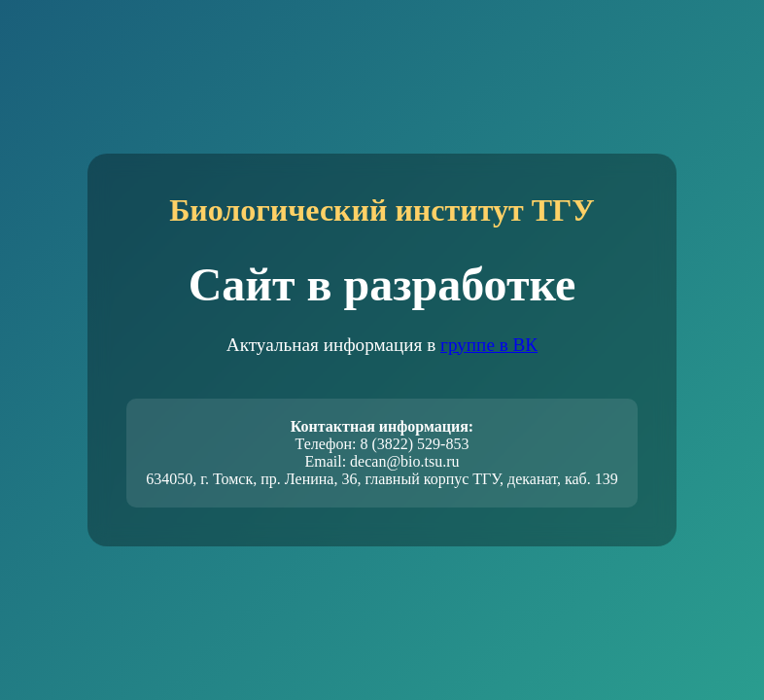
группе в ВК (489, 345)
